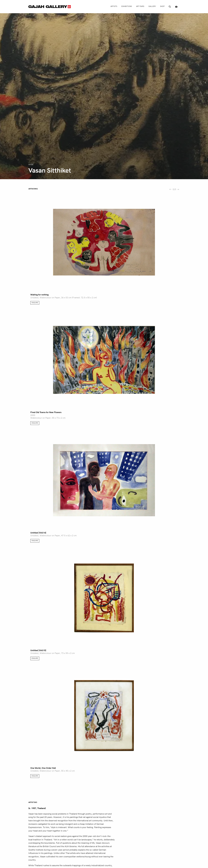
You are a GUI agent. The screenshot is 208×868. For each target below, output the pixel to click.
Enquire (35, 303)
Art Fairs (140, 6)
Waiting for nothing (39, 295)
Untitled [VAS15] (38, 650)
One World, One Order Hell (43, 768)
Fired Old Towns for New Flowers (46, 412)
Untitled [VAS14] (38, 533)
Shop (162, 6)
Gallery (152, 6)
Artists (114, 6)
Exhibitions (127, 6)
